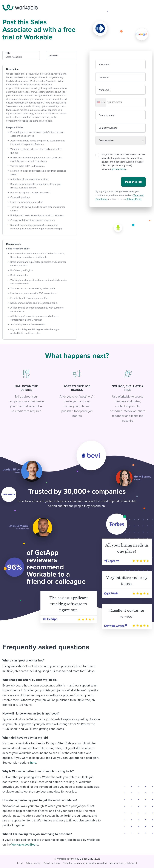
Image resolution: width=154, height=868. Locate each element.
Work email (104, 90)
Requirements (14, 244)
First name (104, 65)
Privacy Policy (134, 199)
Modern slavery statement (123, 863)
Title (8, 53)
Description (12, 69)
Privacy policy (33, 863)
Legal (20, 863)
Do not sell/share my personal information (85, 863)
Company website (108, 128)
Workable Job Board (25, 845)
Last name (104, 77)
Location (53, 56)
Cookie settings (52, 863)
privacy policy (119, 169)
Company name (107, 115)
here (33, 763)
